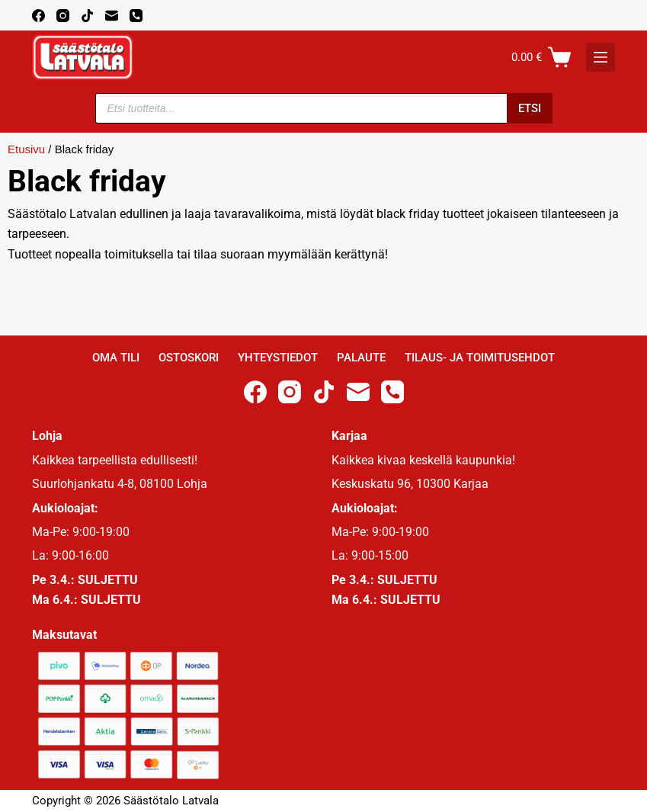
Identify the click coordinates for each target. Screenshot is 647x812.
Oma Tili (116, 358)
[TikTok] (87, 16)
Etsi (530, 108)
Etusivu (26, 149)
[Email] (112, 16)
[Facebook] (38, 16)
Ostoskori (189, 358)
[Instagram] (63, 16)
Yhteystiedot (278, 358)
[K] (601, 57)
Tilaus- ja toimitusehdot (480, 358)
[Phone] (136, 16)
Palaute (361, 358)
